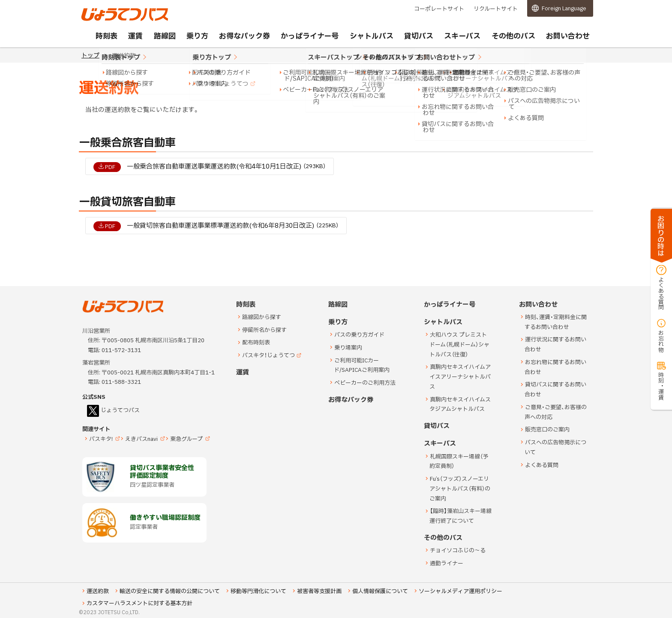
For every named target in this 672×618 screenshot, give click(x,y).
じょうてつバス (105, 20)
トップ (90, 56)
